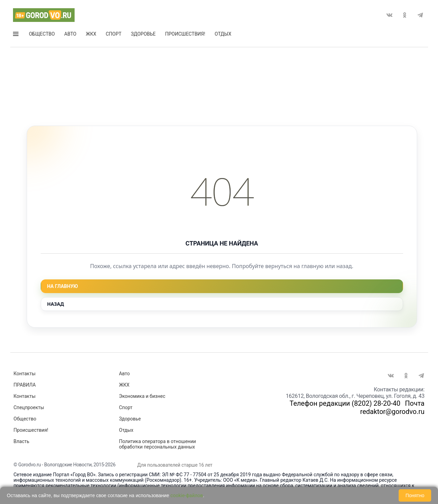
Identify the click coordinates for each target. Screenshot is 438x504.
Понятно (415, 495)
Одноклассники (405, 15)
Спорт (114, 34)
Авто (70, 34)
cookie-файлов (187, 495)
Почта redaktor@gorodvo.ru (392, 407)
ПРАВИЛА (25, 385)
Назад (56, 304)
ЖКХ (91, 34)
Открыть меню (16, 34)
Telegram (420, 15)
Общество (42, 34)
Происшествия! (185, 34)
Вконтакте (389, 15)
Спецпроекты (29, 407)
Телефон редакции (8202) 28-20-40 (345, 403)
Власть (22, 441)
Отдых (223, 34)
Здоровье (143, 34)
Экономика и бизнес (142, 396)
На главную (63, 286)
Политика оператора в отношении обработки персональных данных (158, 444)
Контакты (25, 374)
